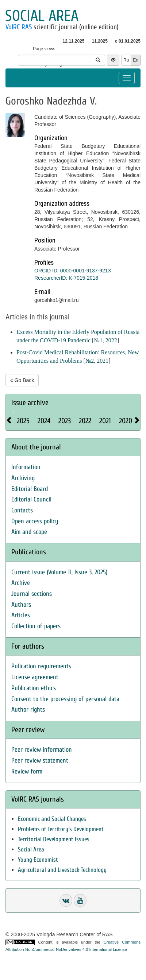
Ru (126, 60)
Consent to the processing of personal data (65, 699)
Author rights (28, 710)
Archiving (23, 478)
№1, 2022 (105, 340)
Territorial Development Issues (54, 839)
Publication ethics (34, 688)
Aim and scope (29, 532)
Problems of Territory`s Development (61, 829)
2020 (126, 421)
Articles (21, 615)
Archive (21, 583)
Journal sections (32, 594)
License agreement (35, 677)
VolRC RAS (19, 27)
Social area (42, 16)
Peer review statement (40, 761)
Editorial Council (31, 499)
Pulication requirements (41, 666)
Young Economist (38, 860)
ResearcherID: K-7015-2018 (66, 278)
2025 (23, 421)
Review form (27, 772)
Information (26, 467)
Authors (21, 605)
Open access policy (35, 521)
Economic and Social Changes (52, 819)
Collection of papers (36, 626)
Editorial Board (30, 489)
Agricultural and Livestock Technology (62, 870)
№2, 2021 (97, 361)
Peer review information (42, 750)
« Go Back (22, 380)
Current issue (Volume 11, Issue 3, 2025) (59, 572)
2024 (44, 421)
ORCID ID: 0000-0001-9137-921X (73, 271)
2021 (105, 421)
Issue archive (30, 403)
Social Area (31, 849)
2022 (85, 421)
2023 (65, 421)
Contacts (22, 510)
